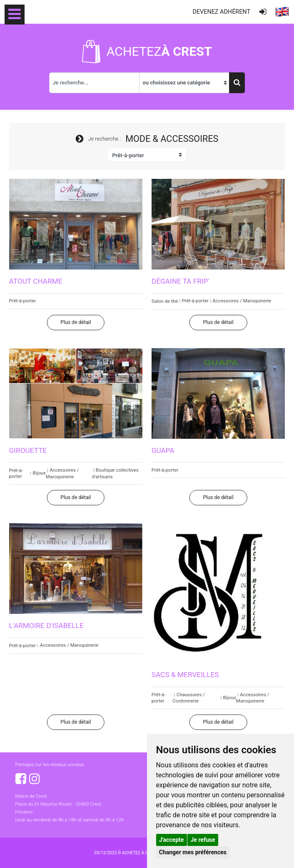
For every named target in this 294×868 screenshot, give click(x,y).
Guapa (163, 450)
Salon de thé (165, 301)
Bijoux (39, 473)
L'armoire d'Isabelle (46, 626)
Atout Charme (36, 281)
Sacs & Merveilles (185, 675)
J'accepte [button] (172, 840)
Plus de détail (76, 322)
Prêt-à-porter (23, 301)
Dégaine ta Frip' (181, 281)
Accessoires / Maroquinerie (242, 301)
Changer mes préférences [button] (193, 852)
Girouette (28, 450)
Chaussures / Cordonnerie (188, 698)
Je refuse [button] (203, 840)
